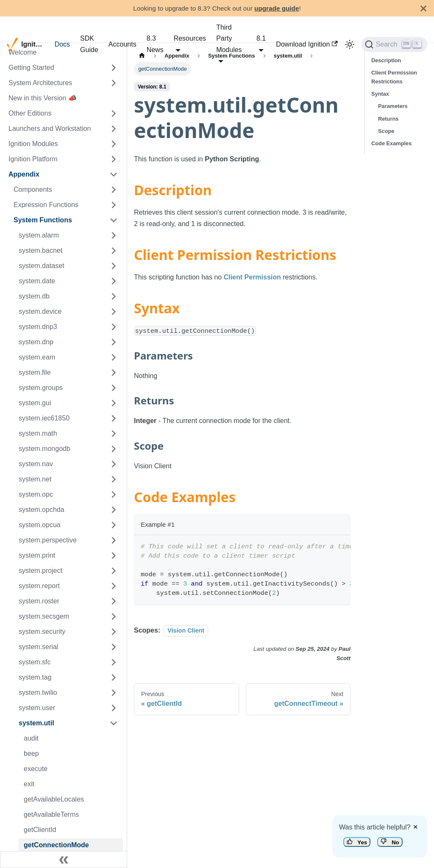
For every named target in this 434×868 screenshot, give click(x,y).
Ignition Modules (33, 144)
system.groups (41, 388)
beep (31, 753)
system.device (40, 311)
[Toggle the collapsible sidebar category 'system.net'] (114, 479)
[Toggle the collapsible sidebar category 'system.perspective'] (114, 540)
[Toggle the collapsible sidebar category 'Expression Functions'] (114, 205)
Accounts (122, 44)
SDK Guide (89, 44)
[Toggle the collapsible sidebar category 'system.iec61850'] (114, 418)
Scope (386, 131)
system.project (40, 571)
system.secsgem (44, 616)
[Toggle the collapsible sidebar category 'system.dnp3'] (114, 327)
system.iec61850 (44, 418)
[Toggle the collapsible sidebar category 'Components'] (114, 190)
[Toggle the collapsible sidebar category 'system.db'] (114, 296)
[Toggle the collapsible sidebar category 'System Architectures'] (114, 83)
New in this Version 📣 (43, 98)
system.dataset (42, 266)
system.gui (35, 403)
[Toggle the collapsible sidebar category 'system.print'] (114, 556)
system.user (37, 708)
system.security (42, 632)
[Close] (423, 8)
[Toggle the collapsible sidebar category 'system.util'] (114, 723)
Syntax (380, 94)
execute (36, 769)
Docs (62, 44)
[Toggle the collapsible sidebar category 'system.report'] (114, 586)
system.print (37, 555)
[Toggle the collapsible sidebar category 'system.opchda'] (114, 510)
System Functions (43, 220)
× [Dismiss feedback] (416, 827)
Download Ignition (307, 44)
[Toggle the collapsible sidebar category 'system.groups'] (114, 388)
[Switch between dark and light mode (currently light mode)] (350, 44)
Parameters (393, 106)
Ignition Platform (33, 159)
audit (31, 738)
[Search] (394, 44)
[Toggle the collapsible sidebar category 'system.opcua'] (114, 525)
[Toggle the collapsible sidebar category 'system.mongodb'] (114, 449)
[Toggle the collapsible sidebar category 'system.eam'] (114, 357)
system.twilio (38, 692)
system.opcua (40, 525)
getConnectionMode (56, 845)
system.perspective (48, 540)
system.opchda (42, 510)
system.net (35, 479)
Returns (388, 119)
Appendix (24, 174)
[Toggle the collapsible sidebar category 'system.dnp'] (114, 342)
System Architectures (40, 83)
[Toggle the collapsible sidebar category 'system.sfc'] (114, 662)
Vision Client (186, 630)
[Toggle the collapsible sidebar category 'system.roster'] (114, 601)
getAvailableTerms (51, 814)
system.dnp (36, 342)
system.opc (36, 494)
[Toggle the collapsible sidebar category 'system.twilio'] (114, 693)
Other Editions (30, 113)
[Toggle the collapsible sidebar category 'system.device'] (114, 312)
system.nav (36, 464)
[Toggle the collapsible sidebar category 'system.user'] (114, 708)
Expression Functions (46, 205)
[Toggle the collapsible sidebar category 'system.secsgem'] (114, 616)
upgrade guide (277, 8)
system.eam (37, 357)
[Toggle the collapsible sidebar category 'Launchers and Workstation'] (114, 129)
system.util (36, 723)
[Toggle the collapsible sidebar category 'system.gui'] (114, 403)
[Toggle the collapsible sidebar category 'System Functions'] (114, 220)
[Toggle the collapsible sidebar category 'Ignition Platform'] (114, 159)
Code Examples (391, 143)
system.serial (38, 647)
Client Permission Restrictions (394, 77)
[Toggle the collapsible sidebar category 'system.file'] (114, 373)
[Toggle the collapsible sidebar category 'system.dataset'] (114, 266)
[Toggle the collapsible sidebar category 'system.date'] (114, 281)
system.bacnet (40, 250)
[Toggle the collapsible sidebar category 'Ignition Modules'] (114, 144)
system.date (37, 281)
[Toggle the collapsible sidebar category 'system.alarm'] (114, 235)
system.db (34, 296)
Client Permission (252, 277)
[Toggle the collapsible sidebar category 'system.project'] (114, 571)
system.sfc (35, 662)
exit (29, 784)
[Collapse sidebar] (64, 860)
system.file (35, 372)
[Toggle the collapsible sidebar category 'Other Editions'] (114, 113)
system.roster (39, 601)
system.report (39, 586)
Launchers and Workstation (50, 129)
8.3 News (155, 44)
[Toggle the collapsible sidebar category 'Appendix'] (114, 174)
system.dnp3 (38, 327)
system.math (38, 433)
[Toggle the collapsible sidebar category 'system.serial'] (114, 647)
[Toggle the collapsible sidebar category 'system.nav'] (114, 464)
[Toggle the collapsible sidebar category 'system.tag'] (114, 677)
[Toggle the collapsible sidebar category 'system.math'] (114, 434)
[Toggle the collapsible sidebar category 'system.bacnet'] (114, 251)
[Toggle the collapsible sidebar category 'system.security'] (114, 632)
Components (33, 189)
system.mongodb (45, 449)
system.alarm (39, 235)
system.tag (35, 677)
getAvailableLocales (54, 799)
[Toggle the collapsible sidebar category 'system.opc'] (114, 495)
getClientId (40, 830)
